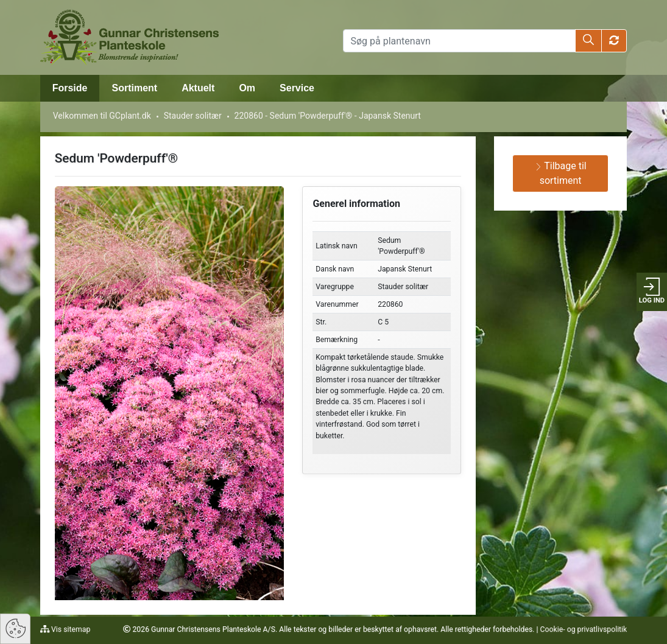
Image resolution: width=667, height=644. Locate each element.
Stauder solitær (193, 116)
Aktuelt (198, 88)
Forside (70, 88)
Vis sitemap (70, 629)
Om (247, 88)
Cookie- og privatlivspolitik (584, 629)
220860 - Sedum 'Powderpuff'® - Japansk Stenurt (328, 116)
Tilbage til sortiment (561, 173)
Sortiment (134, 88)
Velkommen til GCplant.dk (102, 116)
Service (297, 88)
